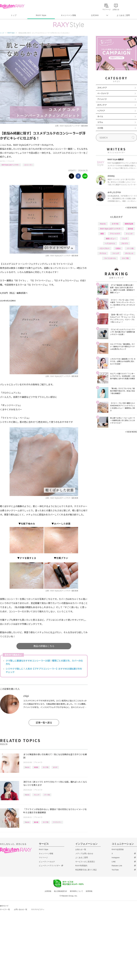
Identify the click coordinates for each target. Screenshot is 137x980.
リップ (125, 238)
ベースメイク (103, 93)
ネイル (100, 116)
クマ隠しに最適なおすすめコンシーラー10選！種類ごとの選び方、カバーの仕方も (44, 662)
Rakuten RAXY (12, 6)
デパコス (103, 253)
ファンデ (116, 253)
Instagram (116, 858)
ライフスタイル (110, 258)
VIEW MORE (131, 208)
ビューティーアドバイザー (50, 866)
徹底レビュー (111, 238)
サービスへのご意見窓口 (85, 862)
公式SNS (95, 15)
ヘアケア (101, 111)
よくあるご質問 (123, 15)
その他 (100, 128)
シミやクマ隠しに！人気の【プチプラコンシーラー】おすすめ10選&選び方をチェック (44, 670)
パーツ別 (47, 795)
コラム (100, 122)
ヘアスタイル (110, 243)
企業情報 (48, 891)
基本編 (36, 822)
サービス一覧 (5, 909)
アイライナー (57, 822)
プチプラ (125, 243)
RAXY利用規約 (81, 866)
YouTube (115, 870)
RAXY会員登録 (118, 849)
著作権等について (76, 891)
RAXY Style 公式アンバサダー (11, 165)
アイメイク (11, 161)
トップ (14, 15)
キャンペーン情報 (68, 15)
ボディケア (102, 105)
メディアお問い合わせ (84, 854)
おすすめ (115, 224)
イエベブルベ (104, 248)
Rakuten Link (117, 866)
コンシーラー (28, 165)
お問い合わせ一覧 (21, 909)
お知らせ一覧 (81, 849)
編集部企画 (129, 224)
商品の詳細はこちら (44, 646)
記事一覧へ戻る (44, 722)
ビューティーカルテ (47, 862)
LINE (114, 862)
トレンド (37, 795)
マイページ (43, 858)
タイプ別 (46, 767)
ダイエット (129, 253)
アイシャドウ (115, 234)
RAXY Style (41, 15)
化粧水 (118, 248)
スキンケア (102, 88)
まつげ (55, 767)
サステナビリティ (38, 909)
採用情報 (89, 891)
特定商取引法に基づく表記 (86, 870)
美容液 (36, 767)
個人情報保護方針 (61, 891)
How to (27, 767)
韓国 (102, 234)
